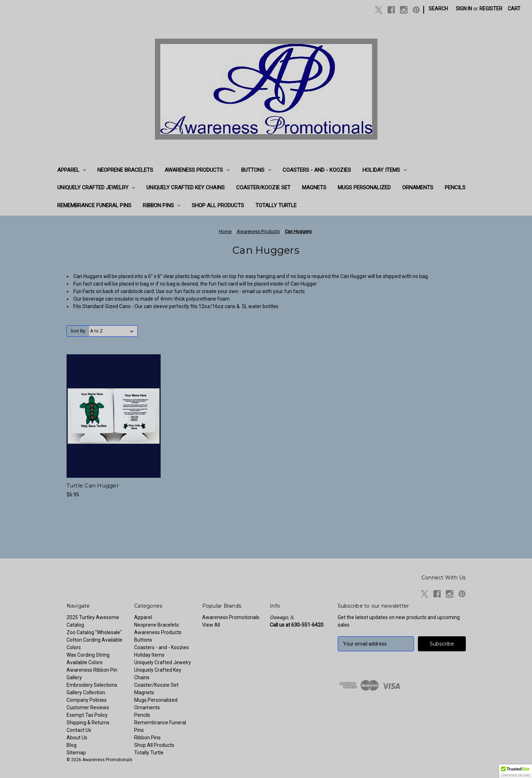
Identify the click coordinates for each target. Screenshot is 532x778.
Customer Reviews (88, 708)
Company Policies (87, 700)
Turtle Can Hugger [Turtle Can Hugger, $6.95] (93, 485)
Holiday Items (385, 170)
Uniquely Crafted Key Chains (186, 188)
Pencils (455, 188)
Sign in (464, 9)
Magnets (314, 188)
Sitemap (76, 753)
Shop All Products (218, 205)
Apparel (72, 170)
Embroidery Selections (92, 685)
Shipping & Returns (88, 723)
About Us (77, 738)
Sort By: (78, 331)
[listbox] (113, 331)
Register (491, 9)
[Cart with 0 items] (514, 9)
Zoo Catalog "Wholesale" (94, 632)
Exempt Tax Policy (87, 715)
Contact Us (79, 730)
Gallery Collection (86, 692)
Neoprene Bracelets (125, 170)
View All (211, 625)
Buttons (256, 170)
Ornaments (418, 188)
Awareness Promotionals (231, 617)
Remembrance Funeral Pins (94, 205)
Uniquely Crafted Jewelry (96, 188)
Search (438, 9)
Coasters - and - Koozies (317, 170)
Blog (72, 745)
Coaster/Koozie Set (263, 188)
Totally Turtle (276, 205)
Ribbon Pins (162, 205)
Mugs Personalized (364, 188)
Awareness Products (197, 170)
